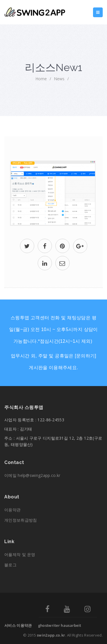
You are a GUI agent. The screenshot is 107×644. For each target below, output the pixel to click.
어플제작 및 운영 (20, 554)
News (59, 79)
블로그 (10, 565)
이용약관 (12, 510)
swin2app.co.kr (51, 635)
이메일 (32, 475)
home (41, 79)
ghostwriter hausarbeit (60, 625)
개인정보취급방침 (21, 520)
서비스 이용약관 (18, 625)
